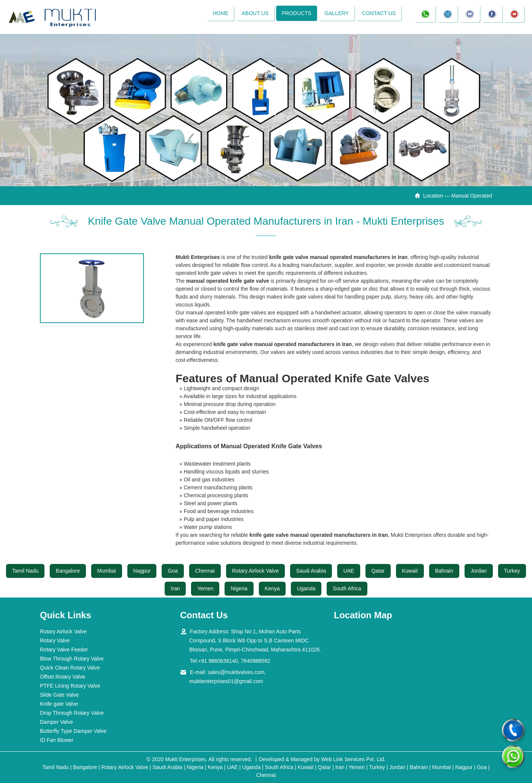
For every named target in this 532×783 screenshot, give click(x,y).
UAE (349, 571)
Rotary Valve (55, 640)
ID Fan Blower (57, 740)
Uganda (306, 588)
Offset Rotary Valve (63, 677)
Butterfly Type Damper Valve (73, 731)
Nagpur (142, 571)
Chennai (205, 571)
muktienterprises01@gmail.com (226, 681)
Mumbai (107, 571)
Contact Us (379, 13)
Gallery (336, 13)
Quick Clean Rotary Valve (70, 668)
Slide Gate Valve (59, 695)
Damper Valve (57, 722)
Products (297, 13)
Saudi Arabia (311, 571)
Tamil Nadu (25, 571)
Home (220, 13)
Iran (175, 588)
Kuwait (410, 571)
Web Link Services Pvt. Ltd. (353, 759)
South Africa (347, 588)
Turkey (512, 571)
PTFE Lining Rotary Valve (70, 686)
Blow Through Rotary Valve (72, 659)
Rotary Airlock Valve (255, 571)
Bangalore (68, 571)
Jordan (479, 571)
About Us (255, 13)
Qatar (378, 571)
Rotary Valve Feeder (64, 650)
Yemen (205, 588)
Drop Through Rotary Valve (72, 713)
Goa (173, 571)
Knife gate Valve (59, 704)
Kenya (272, 588)
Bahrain (444, 571)
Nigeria (239, 588)
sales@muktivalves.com (236, 672)
